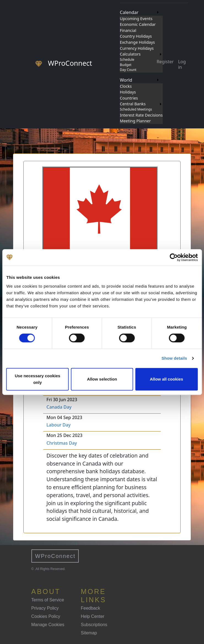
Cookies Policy (46, 616)
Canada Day (59, 407)
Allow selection (102, 379)
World (126, 80)
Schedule (127, 60)
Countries (129, 98)
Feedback (91, 608)
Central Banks (133, 104)
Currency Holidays (137, 48)
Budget (126, 65)
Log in (182, 64)
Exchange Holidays (137, 42)
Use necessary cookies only (38, 379)
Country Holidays (136, 36)
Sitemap (89, 633)
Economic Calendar (138, 24)
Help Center (93, 616)
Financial (128, 30)
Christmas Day (62, 443)
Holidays (128, 92)
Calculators (130, 54)
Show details (174, 358)
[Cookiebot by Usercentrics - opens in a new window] (174, 257)
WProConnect (55, 556)
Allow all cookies (166, 379)
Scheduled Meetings (136, 109)
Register (165, 62)
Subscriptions (94, 625)
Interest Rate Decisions (141, 115)
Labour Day (59, 425)
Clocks (126, 86)
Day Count (128, 70)
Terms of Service (48, 600)
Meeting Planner (135, 121)
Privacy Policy (45, 608)
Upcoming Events (136, 19)
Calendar (129, 12)
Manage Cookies (48, 625)
